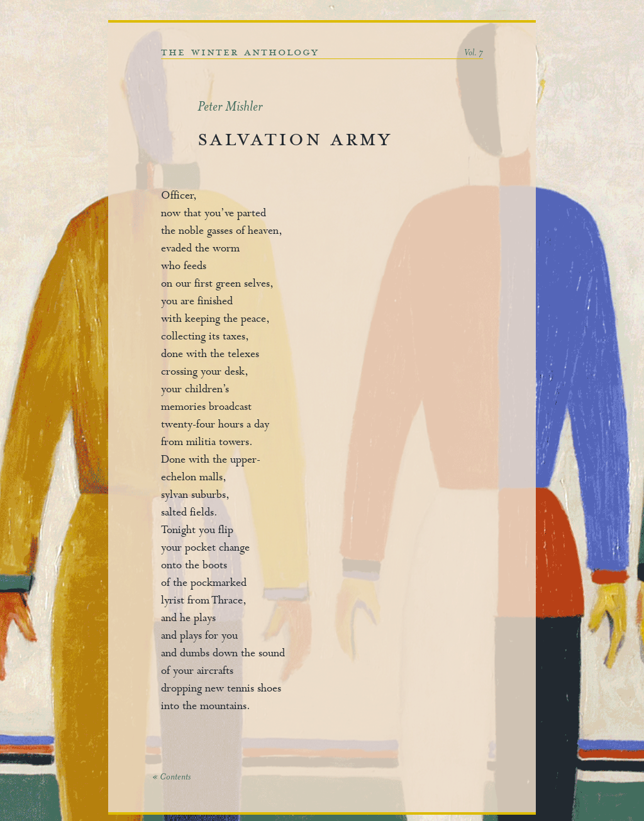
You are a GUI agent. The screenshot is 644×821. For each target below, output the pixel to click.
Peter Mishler (230, 108)
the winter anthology (240, 52)
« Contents (171, 778)
